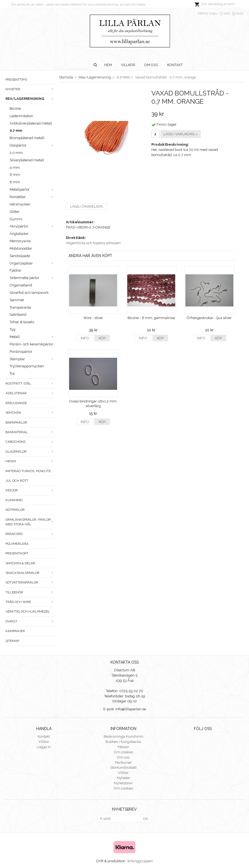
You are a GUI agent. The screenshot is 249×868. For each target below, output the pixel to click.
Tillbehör (30, 592)
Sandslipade (20, 256)
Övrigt (30, 621)
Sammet (17, 300)
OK (146, 819)
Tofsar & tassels (22, 322)
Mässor (123, 747)
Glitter (15, 212)
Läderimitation (21, 116)
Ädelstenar (30, 393)
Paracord (30, 534)
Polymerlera (17, 544)
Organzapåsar (32, 263)
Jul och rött (17, 481)
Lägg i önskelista (87, 206)
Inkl (227, 13)
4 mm (15, 167)
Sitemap (12, 641)
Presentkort (17, 553)
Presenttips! (16, 80)
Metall (32, 337)
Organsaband (21, 285)
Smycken (30, 413)
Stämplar (32, 359)
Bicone (15, 108)
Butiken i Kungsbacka (123, 742)
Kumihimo (14, 500)
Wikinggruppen (140, 861)
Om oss (151, 65)
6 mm (15, 175)
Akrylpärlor (32, 226)
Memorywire (20, 241)
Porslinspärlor (21, 352)
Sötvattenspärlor (30, 582)
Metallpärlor (32, 189)
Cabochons (30, 442)
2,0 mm (16, 153)
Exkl (240, 13)
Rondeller (32, 197)
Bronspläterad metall (27, 138)
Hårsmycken (20, 204)
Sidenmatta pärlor (32, 278)
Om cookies (123, 752)
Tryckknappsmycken (27, 366)
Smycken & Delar (20, 563)
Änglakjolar (19, 234)
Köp (102, 338)
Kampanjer (15, 631)
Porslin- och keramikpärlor (31, 344)
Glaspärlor (32, 145)
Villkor (128, 65)
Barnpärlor (16, 422)
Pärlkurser (123, 763)
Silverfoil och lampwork (29, 293)
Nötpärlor (15, 510)
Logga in (44, 747)
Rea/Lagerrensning (30, 99)
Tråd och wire (30, 602)
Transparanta (20, 307)
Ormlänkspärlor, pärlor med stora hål (30, 522)
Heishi (30, 461)
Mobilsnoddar (21, 248)
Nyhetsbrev (123, 783)
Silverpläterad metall (27, 160)
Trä (12, 374)
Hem (108, 65)
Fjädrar (15, 270)
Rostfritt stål (30, 384)
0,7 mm (16, 130)
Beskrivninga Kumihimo (123, 736)
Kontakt (175, 65)
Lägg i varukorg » (181, 134)
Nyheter (30, 89)
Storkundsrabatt (123, 767)
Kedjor (30, 490)
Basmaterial (30, 432)
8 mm (15, 182)
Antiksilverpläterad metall (31, 123)
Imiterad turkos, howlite (28, 471)
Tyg (12, 329)
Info (85, 338)
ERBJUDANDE (16, 403)
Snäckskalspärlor (30, 573)
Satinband (18, 315)
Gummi (16, 219)
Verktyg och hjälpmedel (28, 611)
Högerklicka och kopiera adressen (93, 243)
